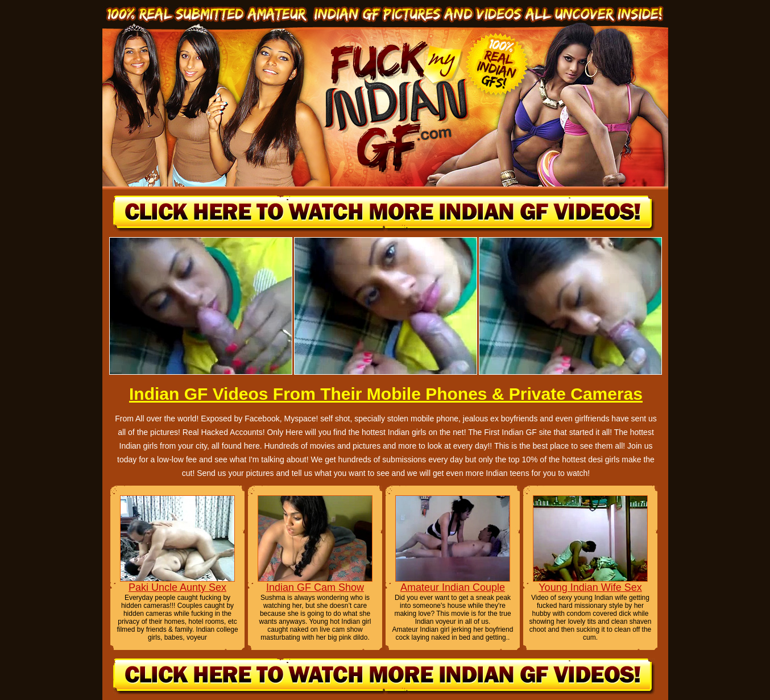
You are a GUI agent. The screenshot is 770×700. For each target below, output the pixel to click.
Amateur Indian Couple (453, 587)
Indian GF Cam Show (315, 587)
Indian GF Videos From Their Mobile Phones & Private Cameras (386, 394)
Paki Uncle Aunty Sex (177, 587)
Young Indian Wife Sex (590, 587)
